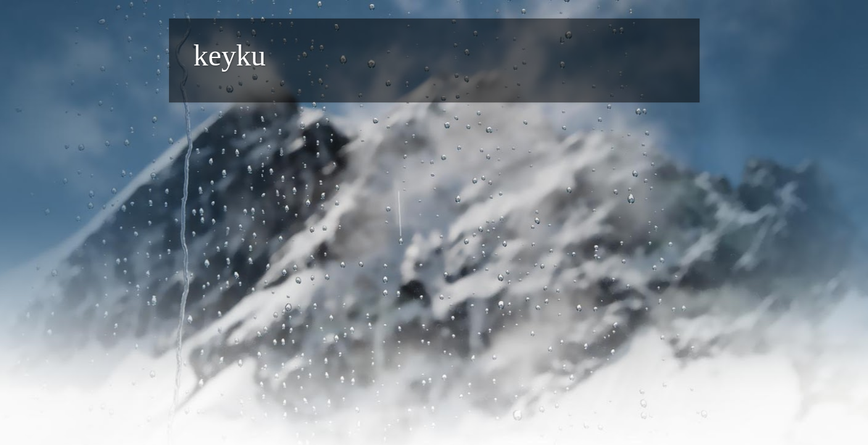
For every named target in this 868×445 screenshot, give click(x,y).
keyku (230, 55)
